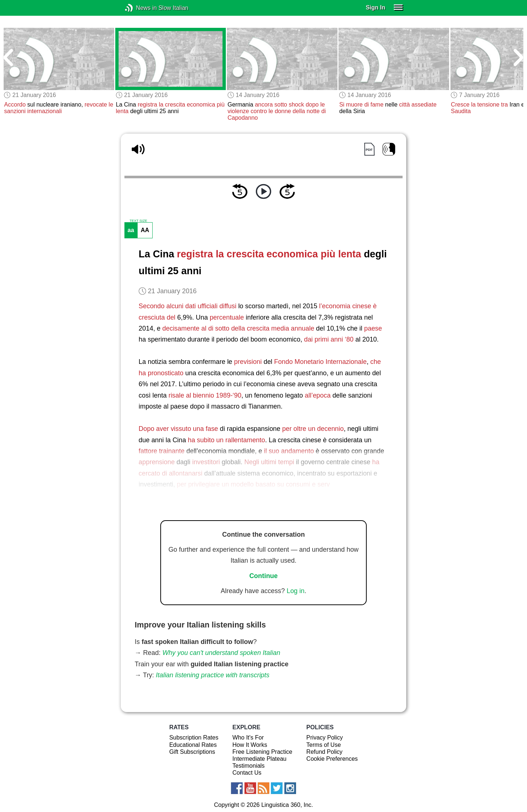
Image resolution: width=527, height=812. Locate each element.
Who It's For (248, 737)
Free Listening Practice (262, 752)
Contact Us (247, 773)
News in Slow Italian (140, 8)
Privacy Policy (325, 737)
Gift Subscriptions (192, 752)
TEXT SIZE (138, 221)
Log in (296, 591)
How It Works (250, 745)
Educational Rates (193, 745)
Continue (263, 576)
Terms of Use (324, 745)
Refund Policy (324, 752)
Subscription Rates (194, 737)
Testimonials (248, 766)
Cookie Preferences (332, 759)
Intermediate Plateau (259, 759)
